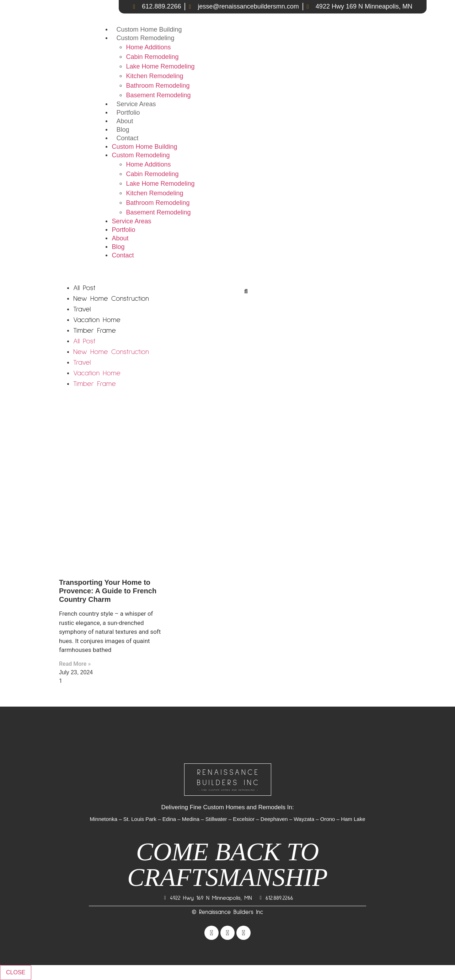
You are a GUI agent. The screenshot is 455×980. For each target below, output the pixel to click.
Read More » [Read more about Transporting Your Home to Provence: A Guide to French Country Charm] (75, 664)
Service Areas (136, 104)
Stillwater (216, 819)
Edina (169, 819)
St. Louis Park (140, 819)
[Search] (246, 292)
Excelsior (244, 819)
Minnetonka (103, 819)
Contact (127, 138)
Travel (82, 309)
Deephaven (274, 819)
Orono (328, 819)
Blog (123, 130)
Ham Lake (353, 819)
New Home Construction (111, 299)
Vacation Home (97, 320)
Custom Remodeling (145, 38)
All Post (84, 288)
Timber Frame (95, 331)
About (125, 121)
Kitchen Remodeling (154, 76)
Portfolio (128, 113)
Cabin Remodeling (152, 57)
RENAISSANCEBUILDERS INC (229, 780)
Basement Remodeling (158, 95)
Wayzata (304, 819)
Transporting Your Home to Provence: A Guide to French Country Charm (108, 591)
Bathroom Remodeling (158, 86)
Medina (191, 819)
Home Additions (148, 47)
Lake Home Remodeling (160, 66)
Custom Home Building (149, 29)
